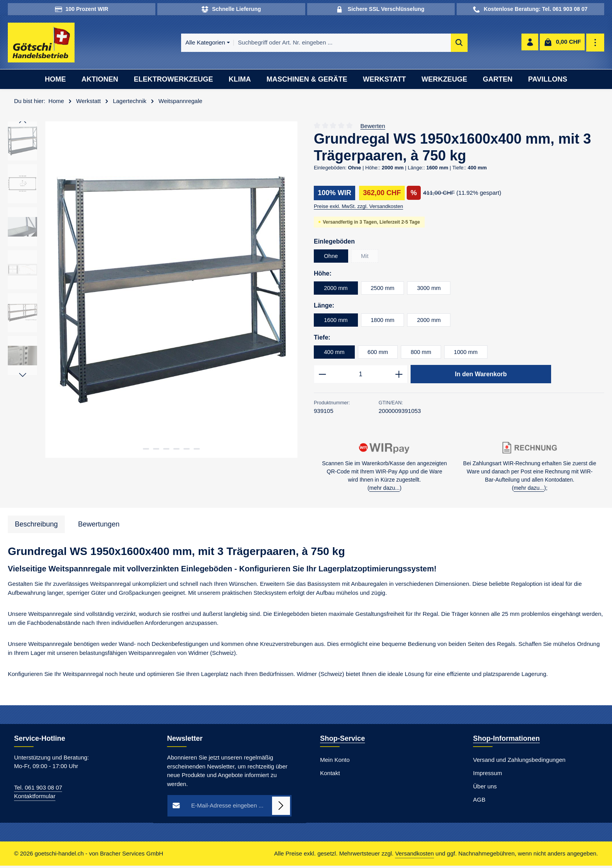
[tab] (36, 526)
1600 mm (336, 321)
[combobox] (316, 44)
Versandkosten (414, 856)
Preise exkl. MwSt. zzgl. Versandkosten (358, 207)
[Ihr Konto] (529, 44)
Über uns (485, 788)
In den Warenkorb (481, 375)
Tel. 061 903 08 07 (38, 789)
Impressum (487, 775)
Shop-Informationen (506, 740)
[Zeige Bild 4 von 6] (176, 450)
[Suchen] (433, 44)
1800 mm (384, 321)
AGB (479, 801)
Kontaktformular (35, 798)
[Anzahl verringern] (322, 376)
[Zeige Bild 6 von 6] (197, 450)
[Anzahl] (361, 376)
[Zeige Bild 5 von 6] (187, 450)
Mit (370, 259)
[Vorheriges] (23, 123)
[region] (153, 291)
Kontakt (330, 775)
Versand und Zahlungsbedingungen (519, 762)
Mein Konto (335, 762)
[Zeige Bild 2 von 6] (156, 450)
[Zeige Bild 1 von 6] (146, 450)
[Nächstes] (23, 376)
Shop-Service (342, 740)
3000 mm (431, 289)
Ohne (331, 257)
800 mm (422, 353)
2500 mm (384, 289)
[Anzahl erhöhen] (399, 376)
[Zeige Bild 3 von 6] (166, 450)
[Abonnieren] (281, 808)
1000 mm (468, 353)
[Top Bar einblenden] (595, 44)
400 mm (334, 353)
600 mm (379, 353)
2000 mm (336, 289)
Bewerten (373, 127)
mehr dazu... (384, 490)
